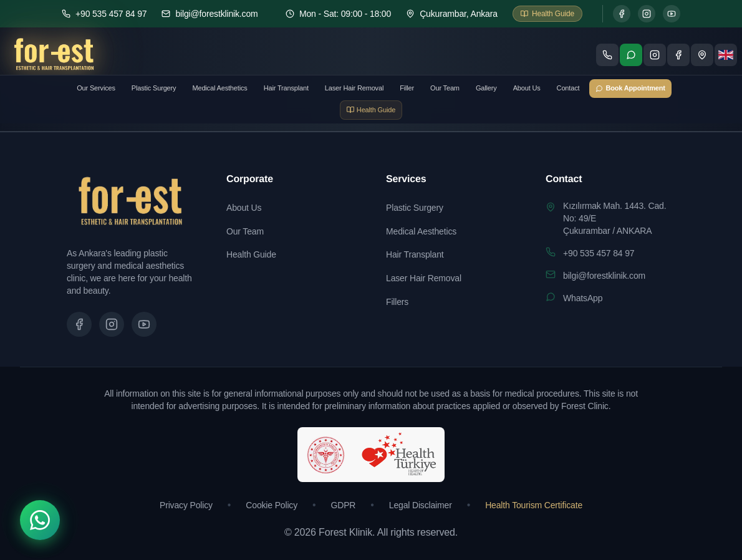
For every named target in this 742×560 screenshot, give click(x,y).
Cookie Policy (272, 505)
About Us (527, 88)
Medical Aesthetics (219, 88)
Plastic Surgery (154, 88)
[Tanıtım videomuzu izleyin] (144, 324)
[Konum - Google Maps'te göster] (702, 55)
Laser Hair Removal (354, 88)
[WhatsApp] (40, 520)
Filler (407, 88)
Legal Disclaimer (421, 505)
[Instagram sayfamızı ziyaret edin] (655, 55)
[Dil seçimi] (726, 55)
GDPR (344, 505)
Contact (568, 88)
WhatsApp (583, 298)
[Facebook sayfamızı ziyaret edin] (678, 55)
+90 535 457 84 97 (599, 253)
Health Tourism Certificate (534, 505)
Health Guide (251, 254)
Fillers (397, 302)
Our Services (96, 88)
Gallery (486, 88)
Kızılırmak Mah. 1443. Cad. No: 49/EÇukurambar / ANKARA (614, 218)
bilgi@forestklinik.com (604, 276)
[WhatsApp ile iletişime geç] (631, 55)
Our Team (445, 88)
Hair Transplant (286, 88)
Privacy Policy (186, 505)
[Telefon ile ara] (607, 55)
